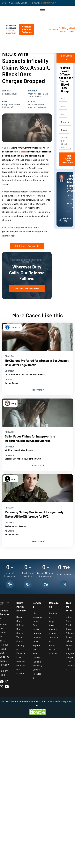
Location (33, 91)
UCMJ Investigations (37, 617)
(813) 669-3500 (11, 32)
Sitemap (35, 701)
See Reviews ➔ (49, 3)
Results (9, 356)
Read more (38, 390)
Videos (53, 633)
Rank (5, 101)
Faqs (52, 621)
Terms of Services (49, 701)
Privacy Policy (66, 701)
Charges (6, 91)
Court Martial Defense (37, 629)
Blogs (52, 645)
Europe (69, 657)
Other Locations (70, 665)
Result (32, 101)
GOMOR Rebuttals (37, 674)
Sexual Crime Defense (21, 621)
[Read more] (37, 337)
